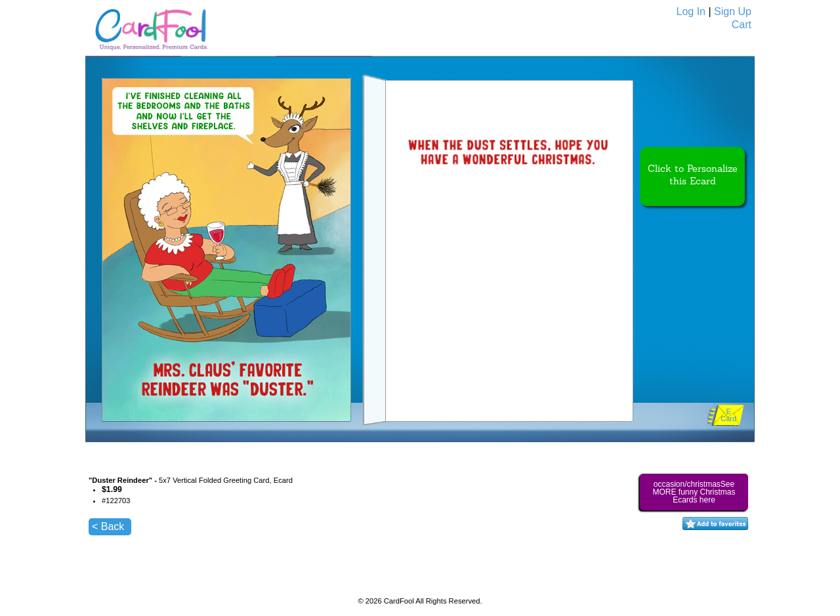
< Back (108, 526)
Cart (742, 25)
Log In (691, 11)
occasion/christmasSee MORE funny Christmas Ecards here (694, 492)
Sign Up (733, 11)
